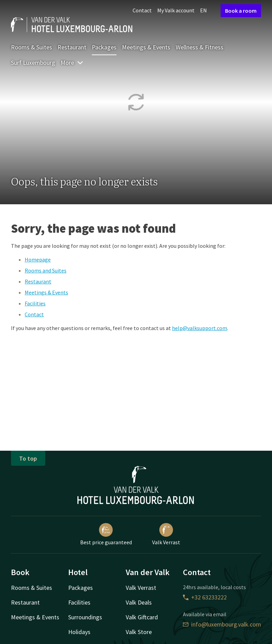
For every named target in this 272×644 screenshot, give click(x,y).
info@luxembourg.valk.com (222, 624)
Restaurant (72, 47)
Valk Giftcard (142, 617)
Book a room (241, 11)
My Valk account (176, 10)
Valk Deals (139, 602)
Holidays (79, 632)
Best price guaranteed (106, 534)
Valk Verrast (166, 534)
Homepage (38, 259)
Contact (142, 10)
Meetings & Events (146, 47)
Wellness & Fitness (200, 47)
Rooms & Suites (32, 47)
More (72, 63)
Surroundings (85, 617)
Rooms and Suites (46, 270)
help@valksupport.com (200, 328)
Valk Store (139, 632)
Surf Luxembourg (33, 63)
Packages (104, 47)
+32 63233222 (205, 597)
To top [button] (28, 458)
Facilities (35, 303)
